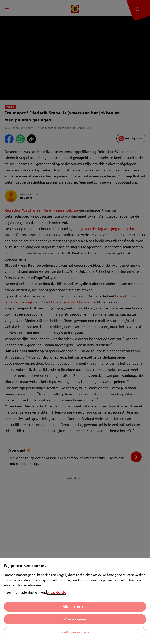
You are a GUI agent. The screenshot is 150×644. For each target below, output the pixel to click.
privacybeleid (56, 592)
